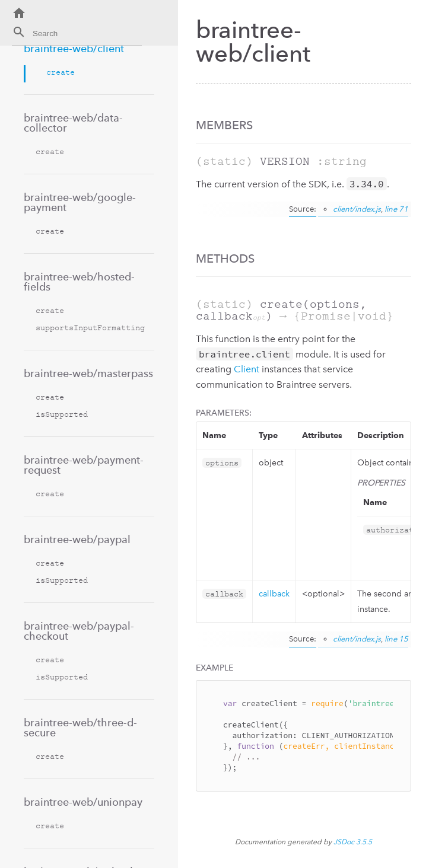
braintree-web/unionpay (83, 802)
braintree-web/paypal (77, 539)
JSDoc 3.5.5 (353, 842)
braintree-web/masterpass (88, 373)
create (61, 72)
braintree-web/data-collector (73, 123)
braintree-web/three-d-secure (80, 727)
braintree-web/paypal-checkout (79, 631)
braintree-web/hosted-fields (79, 282)
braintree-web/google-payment (80, 202)
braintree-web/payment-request (84, 465)
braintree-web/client (74, 48)
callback (274, 594)
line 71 (396, 209)
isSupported (62, 414)
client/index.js (357, 209)
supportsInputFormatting (90, 328)
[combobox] (77, 35)
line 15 (396, 639)
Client (247, 369)
